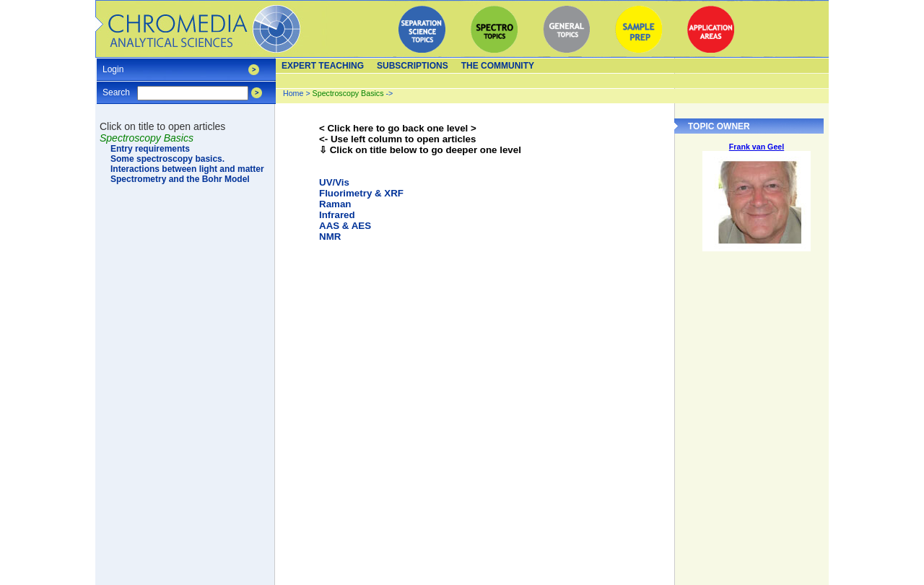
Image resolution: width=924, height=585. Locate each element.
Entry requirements (150, 149)
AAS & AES (345, 226)
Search (116, 88)
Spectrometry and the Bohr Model (180, 179)
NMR (330, 237)
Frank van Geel (757, 147)
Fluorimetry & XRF (361, 193)
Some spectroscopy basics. (167, 159)
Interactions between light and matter (187, 169)
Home (293, 93)
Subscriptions (413, 66)
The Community (498, 66)
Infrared (337, 215)
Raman (335, 204)
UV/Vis (334, 182)
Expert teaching (323, 66)
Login (113, 65)
